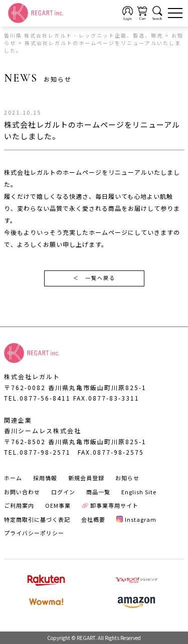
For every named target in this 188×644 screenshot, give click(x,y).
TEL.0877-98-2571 (37, 452)
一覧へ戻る (94, 278)
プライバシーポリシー (34, 533)
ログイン (63, 492)
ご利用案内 (19, 505)
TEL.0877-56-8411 (37, 398)
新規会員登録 (86, 478)
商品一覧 (98, 492)
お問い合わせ (22, 492)
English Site (139, 492)
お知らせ (127, 478)
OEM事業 (58, 505)
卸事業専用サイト (110, 505)
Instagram (137, 519)
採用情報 (45, 478)
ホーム (13, 478)
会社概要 (93, 519)
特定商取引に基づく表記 (37, 519)
